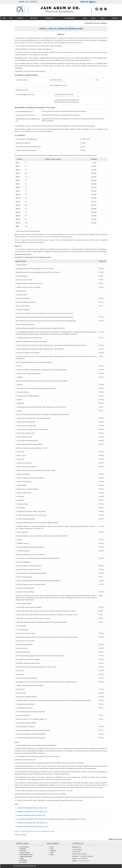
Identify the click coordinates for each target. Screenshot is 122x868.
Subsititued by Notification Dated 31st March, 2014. (32, 812)
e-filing (22, 858)
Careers (93, 18)
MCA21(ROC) (24, 860)
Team (11, 18)
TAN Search (23, 851)
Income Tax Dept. (24, 847)
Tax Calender (23, 862)
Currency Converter (25, 853)
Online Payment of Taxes (26, 855)
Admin (103, 18)
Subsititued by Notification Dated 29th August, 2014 (34, 819)
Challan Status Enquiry (26, 857)
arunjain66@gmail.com (84, 861)
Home (4, 18)
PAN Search (23, 849)
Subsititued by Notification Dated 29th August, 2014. (33, 823)
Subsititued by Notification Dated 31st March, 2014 (32, 808)
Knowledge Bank (70, 18)
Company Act (50, 18)
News (52, 853)
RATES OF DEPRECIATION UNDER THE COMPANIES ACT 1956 (35, 831)
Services (20, 18)
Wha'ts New (34, 18)
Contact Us (115, 18)
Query (85, 18)
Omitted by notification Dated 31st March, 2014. (31, 815)
